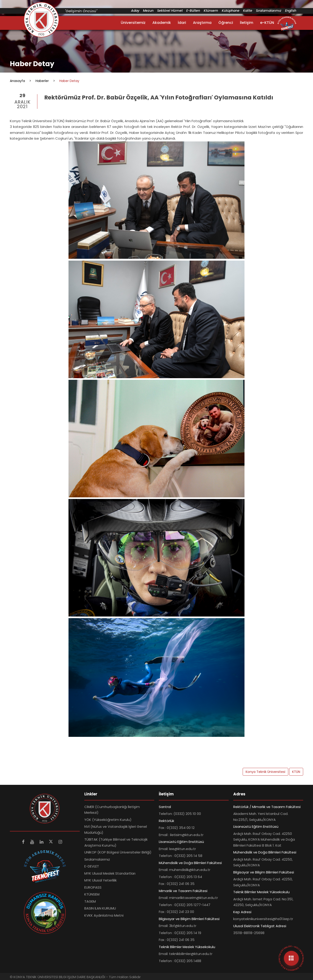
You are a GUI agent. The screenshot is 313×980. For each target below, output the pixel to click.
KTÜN (296, 772)
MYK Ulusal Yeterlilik (100, 880)
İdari (182, 23)
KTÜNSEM (92, 894)
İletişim (247, 23)
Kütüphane (231, 11)
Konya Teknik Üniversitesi (265, 772)
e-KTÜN (267, 23)
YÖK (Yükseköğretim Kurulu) (108, 820)
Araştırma (202, 23)
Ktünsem (211, 11)
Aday (135, 11)
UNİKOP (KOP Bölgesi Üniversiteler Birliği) (118, 852)
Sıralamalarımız (269, 11)
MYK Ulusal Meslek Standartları (110, 873)
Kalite (248, 11)
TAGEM (90, 901)
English (291, 11)
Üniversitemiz (133, 23)
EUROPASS (93, 887)
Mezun (148, 11)
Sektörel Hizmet (170, 11)
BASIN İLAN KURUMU (100, 908)
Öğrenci (226, 23)
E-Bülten (193, 11)
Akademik (162, 23)
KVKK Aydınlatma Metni (104, 915)
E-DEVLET (92, 866)
